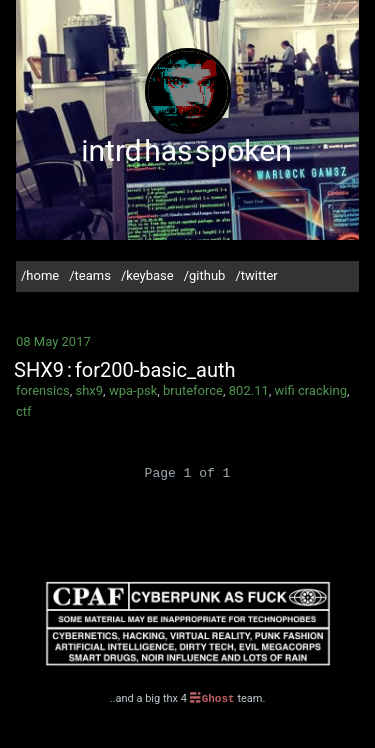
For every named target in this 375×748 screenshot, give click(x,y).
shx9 (89, 390)
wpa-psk (133, 390)
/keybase (147, 275)
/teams (90, 275)
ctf (24, 411)
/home (40, 275)
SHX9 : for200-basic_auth (125, 370)
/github (205, 275)
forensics (43, 390)
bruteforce (193, 390)
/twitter (256, 275)
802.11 (249, 390)
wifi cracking (311, 390)
